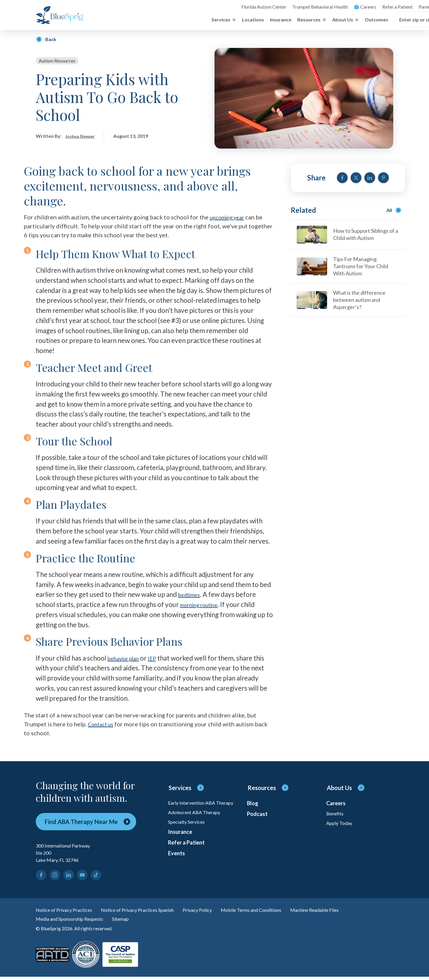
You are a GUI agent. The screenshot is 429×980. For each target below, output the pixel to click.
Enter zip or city (317, 21)
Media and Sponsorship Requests (74, 921)
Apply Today (341, 827)
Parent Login (330, 7)
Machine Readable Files (344, 911)
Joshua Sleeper (82, 137)
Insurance (181, 20)
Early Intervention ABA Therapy (195, 808)
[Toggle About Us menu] (246, 21)
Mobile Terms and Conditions (274, 911)
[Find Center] (368, 21)
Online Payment (363, 7)
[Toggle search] (389, 7)
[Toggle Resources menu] (212, 21)
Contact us (102, 725)
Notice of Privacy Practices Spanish (149, 911)
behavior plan (127, 659)
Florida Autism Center (175, 7)
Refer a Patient (298, 7)
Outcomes (277, 20)
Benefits (336, 817)
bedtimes (192, 595)
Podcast (258, 818)
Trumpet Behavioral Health (226, 7)
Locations (153, 20)
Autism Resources (57, 61)
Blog (253, 805)
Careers (268, 7)
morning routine (203, 605)
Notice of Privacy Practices (67, 911)
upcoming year (229, 218)
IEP (161, 659)
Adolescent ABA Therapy (198, 822)
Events (177, 870)
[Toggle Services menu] (124, 21)
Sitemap (131, 921)
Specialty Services (189, 833)
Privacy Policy (215, 911)
